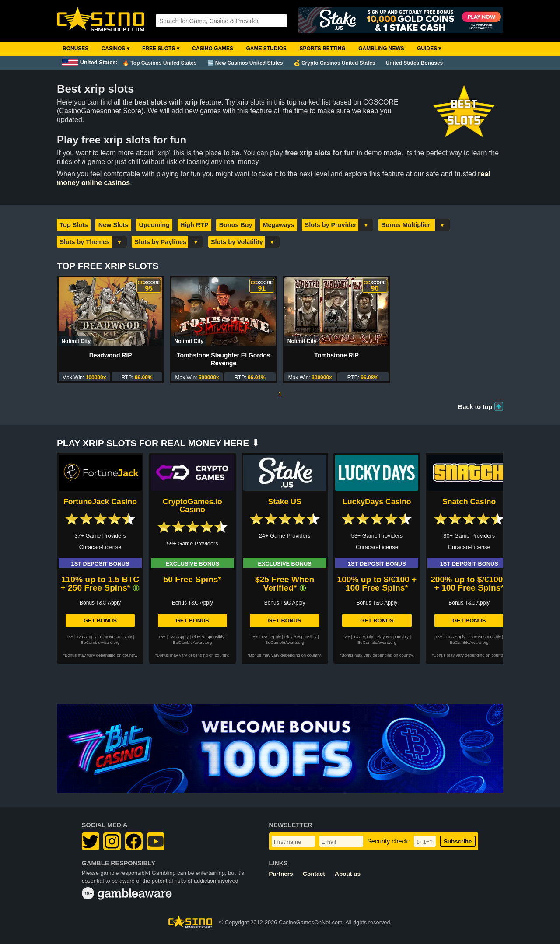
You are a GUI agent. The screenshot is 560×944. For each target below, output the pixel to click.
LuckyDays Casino (377, 502)
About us (348, 874)
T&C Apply (86, 637)
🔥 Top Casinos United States (159, 63)
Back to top (475, 407)
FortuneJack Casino (100, 502)
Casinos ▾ (115, 49)
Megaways (279, 225)
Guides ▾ (429, 49)
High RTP (194, 225)
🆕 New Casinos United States (245, 63)
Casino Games (213, 49)
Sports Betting (322, 49)
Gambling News (381, 49)
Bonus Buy (236, 225)
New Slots (114, 225)
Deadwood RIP (111, 355)
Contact (314, 874)
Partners (281, 874)
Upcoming (154, 225)
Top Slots (73, 225)
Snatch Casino (469, 502)
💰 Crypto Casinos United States (334, 63)
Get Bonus (100, 621)
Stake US (284, 502)
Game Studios (266, 49)
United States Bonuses (415, 63)
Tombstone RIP (336, 355)
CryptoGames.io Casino (192, 506)
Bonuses (75, 49)
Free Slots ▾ (161, 49)
